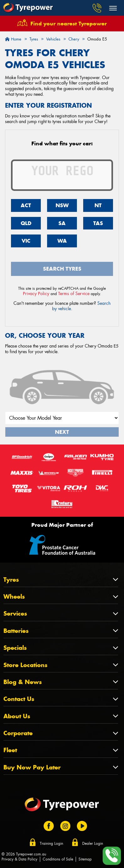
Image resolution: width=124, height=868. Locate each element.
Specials (15, 648)
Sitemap (85, 859)
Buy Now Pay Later (32, 767)
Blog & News (23, 682)
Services (15, 614)
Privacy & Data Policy (19, 859)
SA (62, 223)
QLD (26, 223)
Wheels (14, 597)
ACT (26, 205)
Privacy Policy (36, 294)
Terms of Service (74, 294)
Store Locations (25, 665)
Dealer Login (93, 844)
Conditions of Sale (58, 859)
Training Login (51, 844)
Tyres (11, 580)
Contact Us (19, 699)
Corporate (18, 733)
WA (62, 241)
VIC (26, 241)
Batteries (16, 631)
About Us (17, 716)
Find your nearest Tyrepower (69, 24)
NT (98, 205)
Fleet (10, 750)
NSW (62, 205)
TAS (98, 223)
